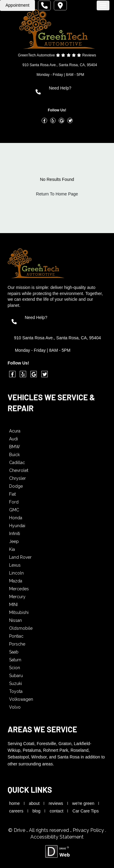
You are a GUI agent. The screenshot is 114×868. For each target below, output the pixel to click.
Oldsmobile (21, 628)
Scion (15, 668)
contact (56, 811)
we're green (83, 803)
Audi (14, 439)
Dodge (16, 486)
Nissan (16, 620)
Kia (12, 549)
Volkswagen (21, 699)
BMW (15, 447)
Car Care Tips (85, 811)
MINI (13, 605)
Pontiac (16, 636)
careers (16, 811)
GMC (14, 510)
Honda (16, 518)
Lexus (15, 565)
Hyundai (17, 526)
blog (36, 811)
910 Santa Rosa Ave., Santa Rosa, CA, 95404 (60, 65)
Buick (14, 455)
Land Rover (20, 557)
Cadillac (17, 463)
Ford (14, 502)
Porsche (17, 644)
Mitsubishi (19, 612)
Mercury (17, 597)
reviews (56, 803)
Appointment (17, 5)
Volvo (15, 707)
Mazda (16, 581)
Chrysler (17, 478)
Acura (15, 431)
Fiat (12, 494)
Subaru (16, 676)
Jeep (14, 541)
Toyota (16, 691)
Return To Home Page (57, 194)
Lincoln (16, 573)
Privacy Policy (89, 830)
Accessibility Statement (57, 837)
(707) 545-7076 (66, 95)
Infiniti (15, 534)
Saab (14, 652)
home (14, 803)
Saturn (15, 660)
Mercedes (19, 589)
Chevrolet (19, 470)
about (34, 803)
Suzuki (16, 683)
